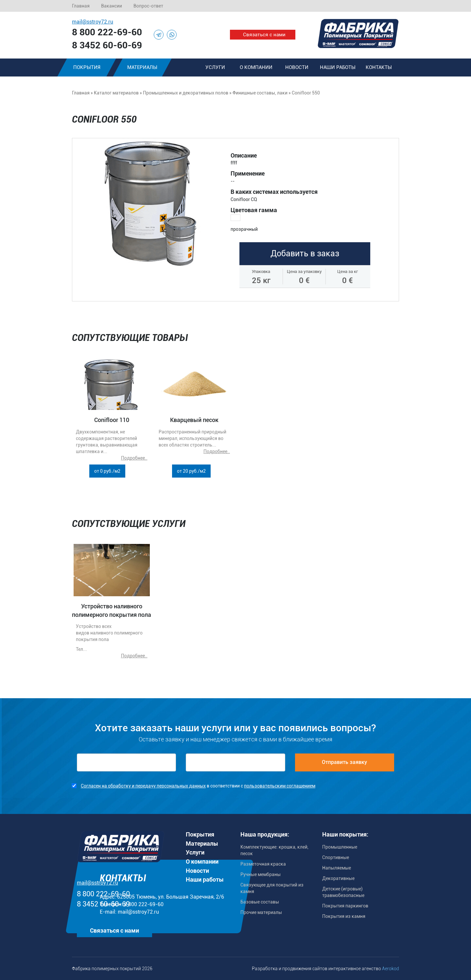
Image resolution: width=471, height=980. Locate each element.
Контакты (379, 67)
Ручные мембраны (261, 874)
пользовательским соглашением (280, 786)
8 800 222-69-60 (107, 32)
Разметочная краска (263, 864)
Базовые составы (260, 902)
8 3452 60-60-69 (107, 45)
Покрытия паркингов (345, 906)
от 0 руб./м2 (107, 471)
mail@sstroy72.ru (93, 22)
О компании (256, 67)
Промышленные (340, 847)
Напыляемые (337, 868)
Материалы (142, 67)
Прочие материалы (261, 912)
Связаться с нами (264, 35)
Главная (81, 6)
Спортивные (336, 857)
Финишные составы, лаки (260, 93)
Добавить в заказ (305, 253)
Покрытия (87, 67)
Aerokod (391, 969)
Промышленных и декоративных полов (186, 93)
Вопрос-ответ (148, 6)
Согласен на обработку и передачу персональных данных (143, 786)
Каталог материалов (116, 93)
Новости (297, 67)
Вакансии (112, 6)
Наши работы (338, 67)
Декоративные (338, 878)
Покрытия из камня (344, 916)
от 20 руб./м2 (191, 471)
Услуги (215, 67)
